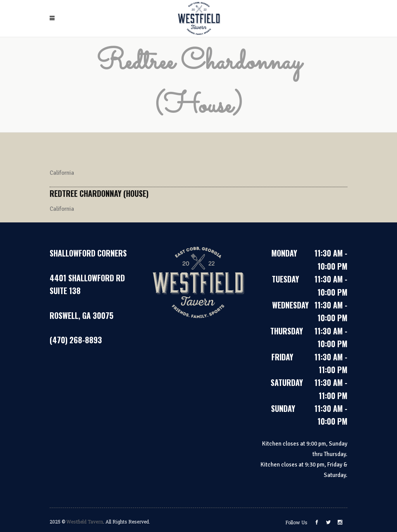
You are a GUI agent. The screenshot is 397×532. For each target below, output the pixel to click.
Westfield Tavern (85, 522)
